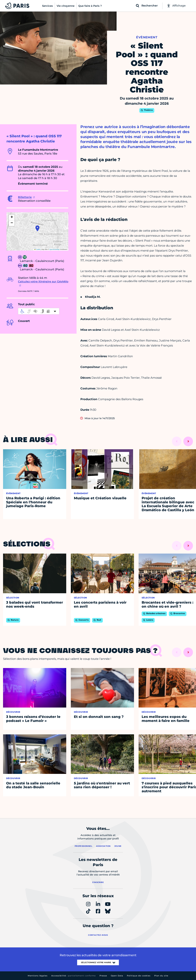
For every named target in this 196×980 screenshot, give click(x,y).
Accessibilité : (73, 976)
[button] (37, 228)
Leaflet (37, 249)
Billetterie (25, 197)
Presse (103, 976)
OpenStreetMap (54, 249)
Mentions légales (38, 976)
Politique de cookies (139, 976)
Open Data (117, 976)
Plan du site (161, 976)
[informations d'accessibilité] (39, 311)
